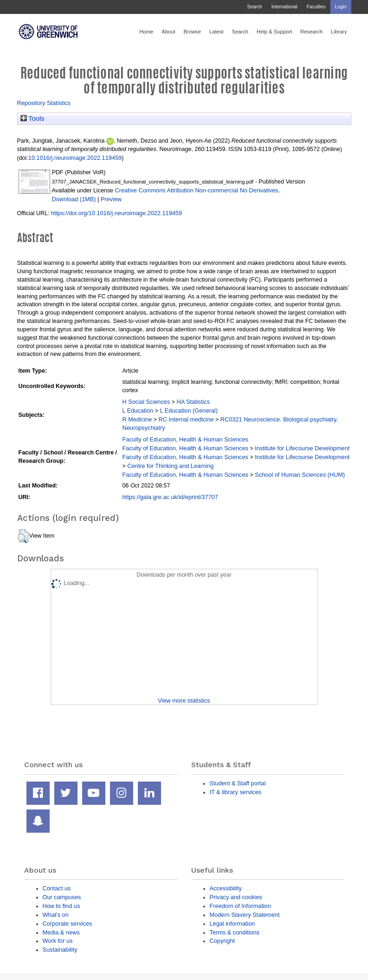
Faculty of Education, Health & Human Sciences (185, 439)
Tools (32, 118)
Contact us (57, 888)
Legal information (232, 924)
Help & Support (274, 32)
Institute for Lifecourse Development (302, 448)
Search (254, 7)
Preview (111, 199)
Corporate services (68, 924)
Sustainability (60, 950)
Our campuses (62, 897)
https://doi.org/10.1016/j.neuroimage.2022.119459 (116, 213)
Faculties (316, 7)
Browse (192, 32)
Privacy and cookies (236, 897)
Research (311, 32)
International (284, 7)
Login (341, 7)
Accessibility (226, 888)
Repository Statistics (44, 103)
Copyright (223, 941)
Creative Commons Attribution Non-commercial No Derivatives (196, 190)
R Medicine (137, 419)
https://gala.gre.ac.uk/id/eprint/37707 (170, 497)
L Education (138, 411)
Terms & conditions (235, 932)
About (168, 32)
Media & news (61, 932)
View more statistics (184, 700)
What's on (56, 915)
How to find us (61, 906)
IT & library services (236, 792)
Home (146, 32)
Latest (216, 32)
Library (339, 32)
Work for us (58, 941)
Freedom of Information (241, 906)
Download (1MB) (74, 199)
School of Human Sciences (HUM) (300, 475)
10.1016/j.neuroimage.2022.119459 (75, 158)
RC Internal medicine (186, 419)
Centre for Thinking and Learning (170, 466)
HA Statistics (194, 402)
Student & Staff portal (238, 783)
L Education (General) (189, 411)
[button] (23, 536)
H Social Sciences (146, 402)
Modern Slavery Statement (245, 915)
